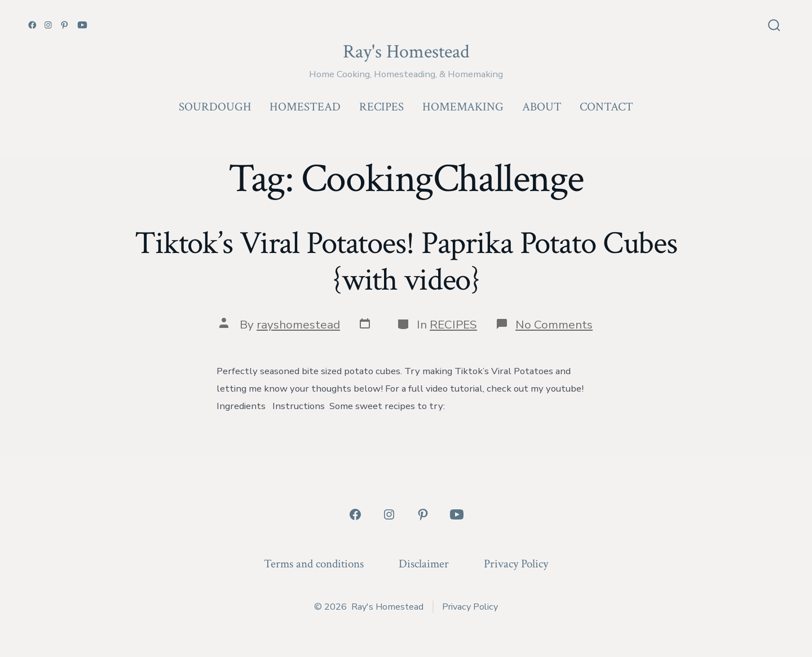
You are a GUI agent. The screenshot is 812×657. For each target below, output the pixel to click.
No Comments (554, 325)
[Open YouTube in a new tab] (82, 25)
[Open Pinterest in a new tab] (65, 25)
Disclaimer (424, 564)
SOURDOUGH (215, 107)
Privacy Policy (516, 564)
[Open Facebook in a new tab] (32, 25)
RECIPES (381, 107)
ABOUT (542, 107)
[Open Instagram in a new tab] (48, 25)
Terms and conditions (314, 564)
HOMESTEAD (305, 107)
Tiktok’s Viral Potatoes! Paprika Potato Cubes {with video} (406, 262)
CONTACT (606, 107)
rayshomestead (298, 325)
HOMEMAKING (463, 107)
